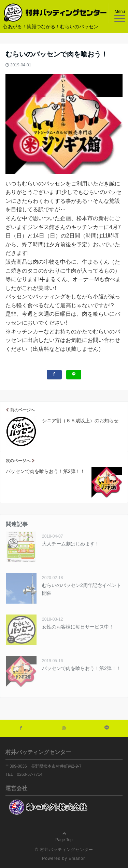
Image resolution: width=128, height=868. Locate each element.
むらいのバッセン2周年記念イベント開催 (82, 589)
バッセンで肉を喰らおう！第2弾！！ (82, 668)
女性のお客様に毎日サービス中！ (78, 627)
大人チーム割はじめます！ (71, 544)
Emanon (77, 858)
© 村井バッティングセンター (64, 850)
